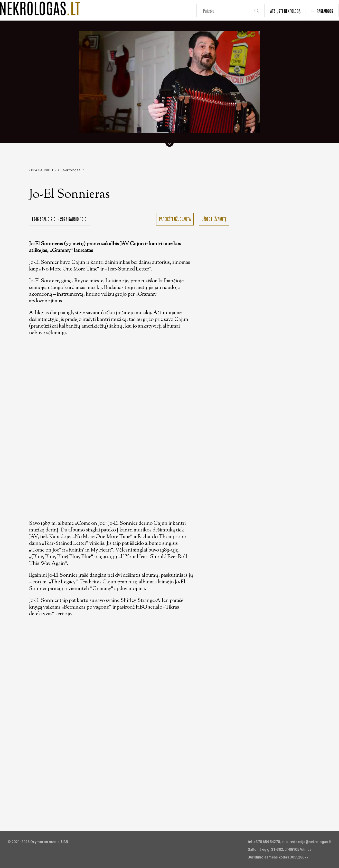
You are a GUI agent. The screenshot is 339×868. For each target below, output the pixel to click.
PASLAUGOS (325, 11)
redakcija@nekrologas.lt (310, 842)
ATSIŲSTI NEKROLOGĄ (285, 11)
